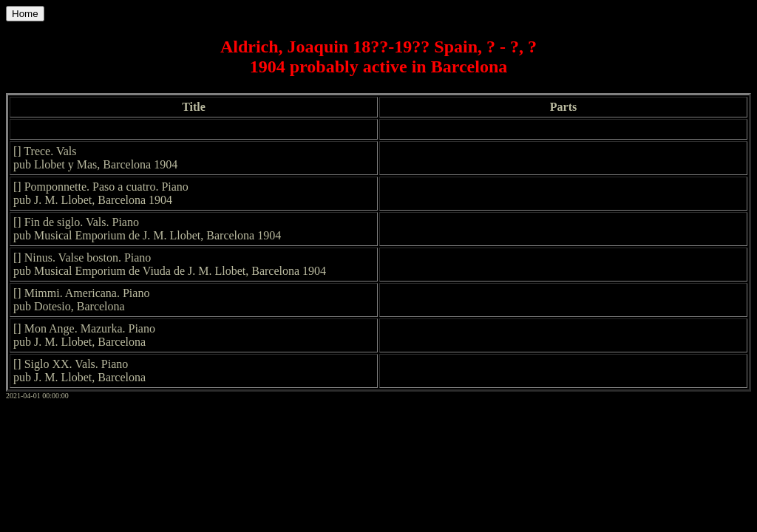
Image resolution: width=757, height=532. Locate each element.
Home (25, 14)
